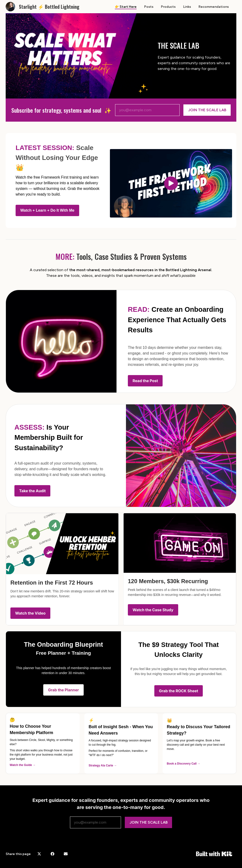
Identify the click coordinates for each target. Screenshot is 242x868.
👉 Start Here (126, 7)
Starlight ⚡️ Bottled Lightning (49, 7)
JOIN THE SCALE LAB (207, 110)
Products (168, 7)
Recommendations (214, 7)
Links (187, 7)
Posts (149, 7)
